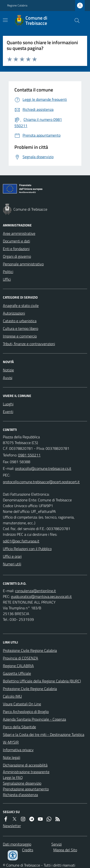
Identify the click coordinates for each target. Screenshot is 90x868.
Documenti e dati (16, 241)
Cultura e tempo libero (21, 328)
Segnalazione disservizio (22, 783)
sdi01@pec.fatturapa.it (21, 541)
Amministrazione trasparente (26, 772)
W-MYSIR (11, 742)
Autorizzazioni (14, 313)
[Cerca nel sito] (75, 21)
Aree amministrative (19, 233)
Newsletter (12, 826)
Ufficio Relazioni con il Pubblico (27, 549)
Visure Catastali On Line (22, 704)
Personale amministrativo (23, 264)
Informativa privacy (18, 750)
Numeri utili (12, 564)
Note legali (12, 757)
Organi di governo (17, 256)
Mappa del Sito (65, 850)
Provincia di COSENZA (21, 658)
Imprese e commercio (20, 336)
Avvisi (8, 378)
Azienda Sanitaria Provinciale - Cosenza (34, 719)
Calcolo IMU (12, 696)
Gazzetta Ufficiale (17, 673)
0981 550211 (29, 455)
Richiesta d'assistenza (20, 795)
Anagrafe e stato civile (21, 305)
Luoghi (8, 404)
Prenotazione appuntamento (26, 789)
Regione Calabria (17, 5)
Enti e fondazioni (16, 249)
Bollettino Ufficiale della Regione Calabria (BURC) (42, 681)
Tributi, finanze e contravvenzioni (29, 344)
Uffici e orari (12, 556)
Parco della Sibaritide (19, 727)
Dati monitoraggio (17, 844)
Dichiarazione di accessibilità (25, 765)
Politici (8, 272)
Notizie (8, 370)
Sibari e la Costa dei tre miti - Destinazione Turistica (44, 734)
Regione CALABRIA (18, 666)
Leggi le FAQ (13, 777)
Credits (28, 850)
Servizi (57, 844)
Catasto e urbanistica (20, 321)
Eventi (8, 412)
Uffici (7, 279)
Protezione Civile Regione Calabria (30, 650)
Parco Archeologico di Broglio (26, 712)
